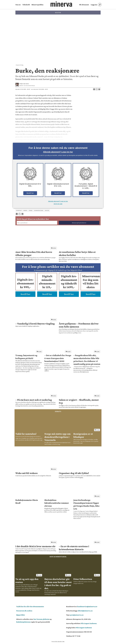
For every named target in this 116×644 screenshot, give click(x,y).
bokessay (19, 210)
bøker (25, 210)
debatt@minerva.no (85, 611)
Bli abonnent (84, 5)
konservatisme (39, 210)
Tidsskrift (26, 5)
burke (31, 210)
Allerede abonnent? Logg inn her (58, 152)
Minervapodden (37, 5)
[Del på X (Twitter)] (97, 89)
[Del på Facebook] (94, 89)
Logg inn (94, 5)
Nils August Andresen (89, 623)
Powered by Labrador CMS (58, 642)
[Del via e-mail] (99, 89)
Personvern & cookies (24, 611)
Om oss (18, 5)
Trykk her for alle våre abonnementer (30, 606)
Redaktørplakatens (23, 622)
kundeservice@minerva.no (87, 606)
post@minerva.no (77, 615)
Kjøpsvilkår (21, 615)
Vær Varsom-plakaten (41, 619)
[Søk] (100, 5)
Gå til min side (58, 204)
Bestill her (30, 193)
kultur (47, 210)
